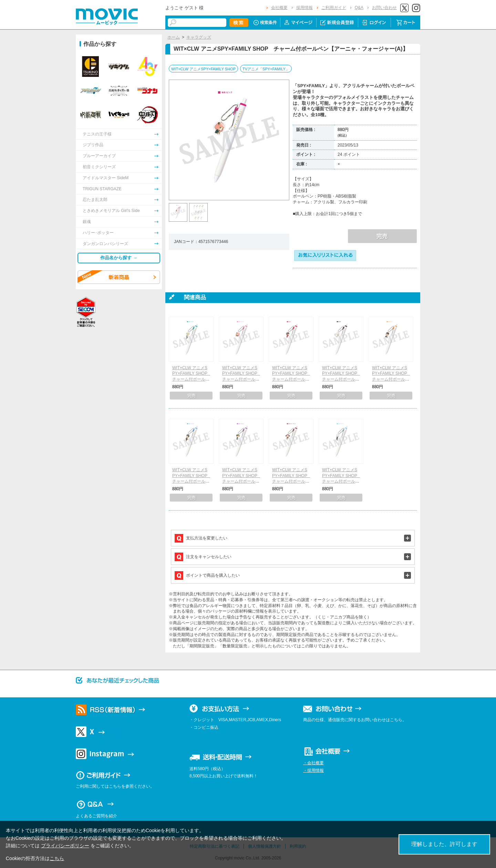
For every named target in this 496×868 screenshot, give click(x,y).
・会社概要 (313, 763)
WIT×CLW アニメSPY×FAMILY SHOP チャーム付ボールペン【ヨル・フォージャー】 (292, 379)
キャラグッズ (199, 37)
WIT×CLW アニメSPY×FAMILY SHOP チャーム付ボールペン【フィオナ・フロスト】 (342, 481)
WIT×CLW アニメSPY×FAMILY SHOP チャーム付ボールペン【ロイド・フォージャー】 (192, 379)
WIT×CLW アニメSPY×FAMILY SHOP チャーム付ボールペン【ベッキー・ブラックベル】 (292, 481)
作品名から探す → (119, 258)
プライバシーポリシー (65, 846)
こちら (57, 858)
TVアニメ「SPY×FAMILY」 (266, 69)
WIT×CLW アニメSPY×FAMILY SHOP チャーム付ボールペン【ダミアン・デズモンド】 (242, 481)
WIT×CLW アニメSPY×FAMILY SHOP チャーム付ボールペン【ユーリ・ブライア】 (192, 481)
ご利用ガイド (334, 8)
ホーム (174, 37)
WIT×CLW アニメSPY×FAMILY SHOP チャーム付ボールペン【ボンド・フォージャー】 (342, 379)
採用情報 (304, 8)
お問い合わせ (384, 8)
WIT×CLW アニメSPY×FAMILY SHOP (203, 69)
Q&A (359, 8)
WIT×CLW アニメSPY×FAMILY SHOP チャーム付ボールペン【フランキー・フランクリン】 (392, 379)
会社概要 (279, 8)
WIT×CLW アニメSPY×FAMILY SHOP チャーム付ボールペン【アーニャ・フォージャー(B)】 (242, 379)
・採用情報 (313, 770)
